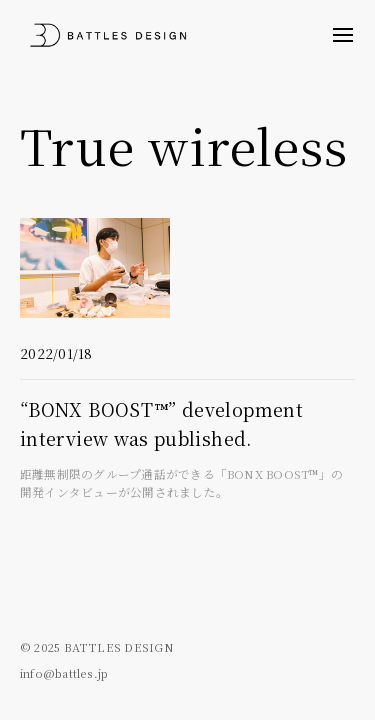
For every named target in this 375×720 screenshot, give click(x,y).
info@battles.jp (64, 673)
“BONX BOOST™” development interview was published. (187, 449)
